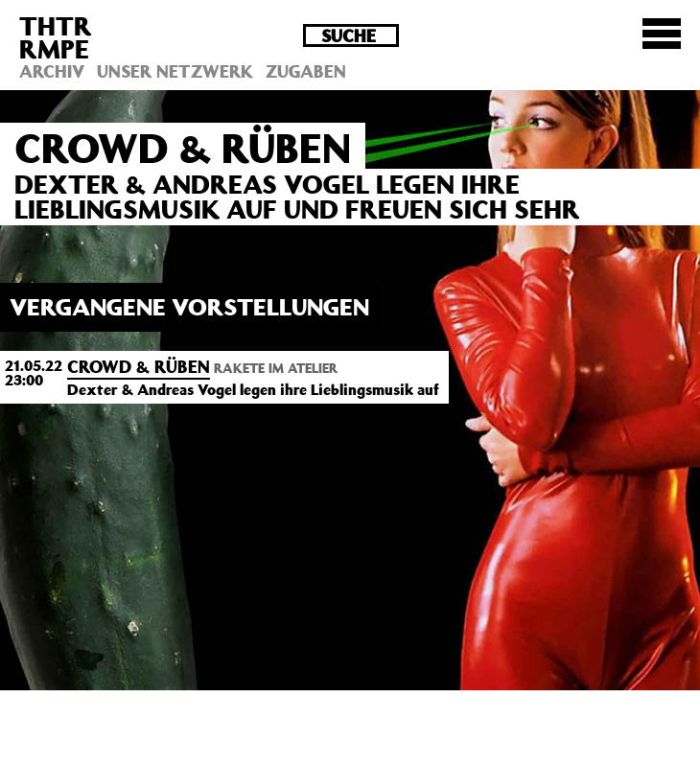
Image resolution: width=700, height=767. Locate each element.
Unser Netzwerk (175, 71)
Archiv (52, 71)
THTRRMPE (56, 37)
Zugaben (306, 71)
